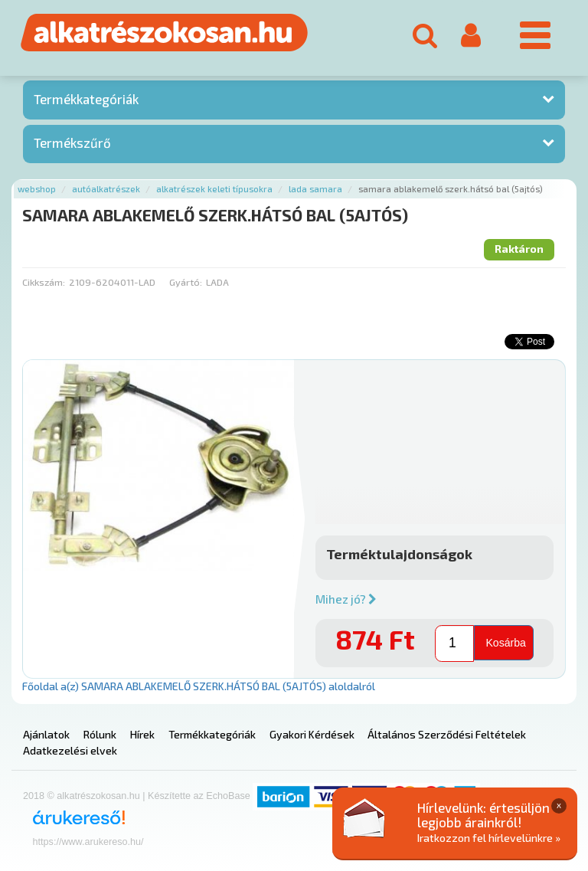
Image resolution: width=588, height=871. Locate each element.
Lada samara (315, 189)
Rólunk (100, 734)
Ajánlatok (46, 734)
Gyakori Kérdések (312, 734)
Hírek (142, 734)
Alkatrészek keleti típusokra (214, 189)
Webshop (37, 189)
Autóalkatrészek (106, 189)
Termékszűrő (72, 142)
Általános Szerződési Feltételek (447, 734)
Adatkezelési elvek (70, 750)
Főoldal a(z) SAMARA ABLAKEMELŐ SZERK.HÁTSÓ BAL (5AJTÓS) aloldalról (199, 686)
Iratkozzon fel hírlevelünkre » (489, 838)
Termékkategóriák (86, 99)
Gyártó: (186, 282)
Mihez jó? (346, 599)
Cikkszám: (44, 282)
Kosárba (505, 642)
